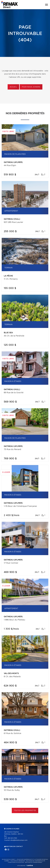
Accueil (13, 87)
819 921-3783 (12, 838)
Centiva (29, 865)
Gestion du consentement (34, 862)
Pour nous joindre (31, 87)
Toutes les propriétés (25, 811)
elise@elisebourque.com (19, 840)
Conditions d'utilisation (16, 862)
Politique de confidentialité (35, 861)
